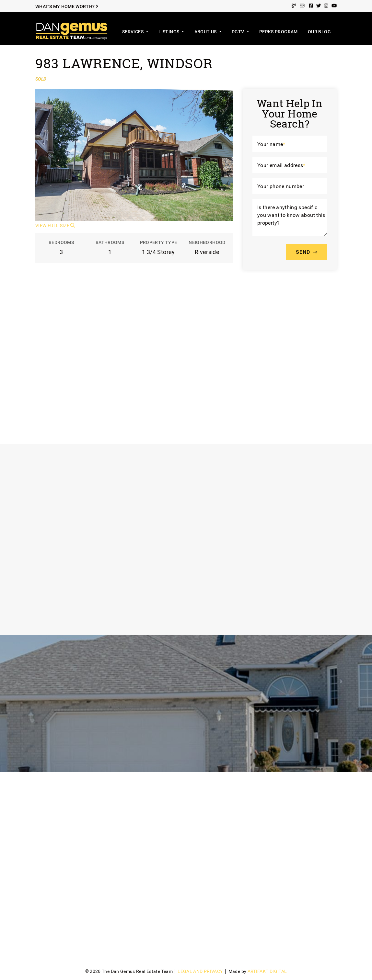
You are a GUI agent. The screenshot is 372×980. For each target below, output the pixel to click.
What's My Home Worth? (67, 7)
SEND (307, 252)
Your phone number (281, 186)
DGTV (238, 32)
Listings (169, 32)
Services (133, 32)
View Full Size (55, 226)
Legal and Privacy (200, 971)
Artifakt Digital (267, 971)
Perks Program (279, 32)
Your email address (281, 165)
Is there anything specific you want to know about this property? (291, 215)
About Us (206, 32)
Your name (271, 144)
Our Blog (319, 32)
